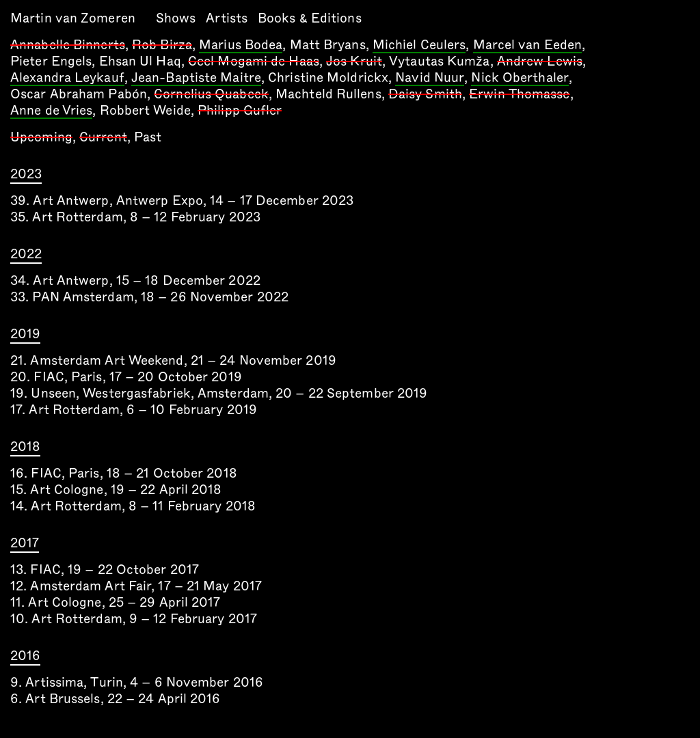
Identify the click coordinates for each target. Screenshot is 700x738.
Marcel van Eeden (528, 46)
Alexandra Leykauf (67, 79)
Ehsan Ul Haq (140, 61)
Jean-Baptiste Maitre (196, 79)
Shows (176, 18)
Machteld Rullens (328, 94)
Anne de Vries (51, 111)
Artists (227, 18)
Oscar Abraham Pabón (79, 94)
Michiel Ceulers (419, 46)
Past (148, 137)
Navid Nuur (430, 79)
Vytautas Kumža (439, 61)
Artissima (54, 682)
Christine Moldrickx (328, 78)
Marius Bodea (241, 46)
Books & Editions (310, 18)
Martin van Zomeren (73, 18)
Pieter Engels (51, 61)
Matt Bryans (328, 45)
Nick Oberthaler (520, 79)
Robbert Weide (145, 110)
